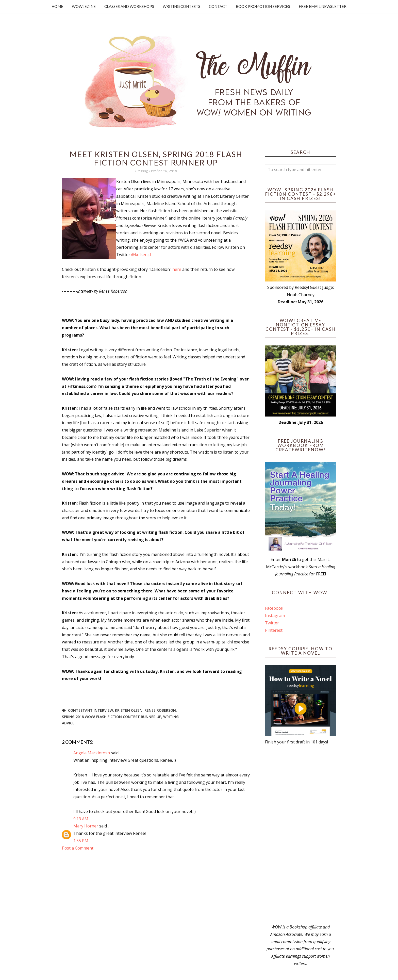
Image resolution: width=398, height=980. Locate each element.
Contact (218, 6)
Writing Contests (181, 6)
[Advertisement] (301, 835)
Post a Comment (78, 848)
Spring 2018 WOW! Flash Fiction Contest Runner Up (112, 717)
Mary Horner (86, 826)
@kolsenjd (141, 255)
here (177, 269)
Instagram (275, 616)
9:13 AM (81, 819)
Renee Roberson (160, 710)
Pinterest (274, 630)
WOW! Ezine (84, 6)
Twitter (272, 623)
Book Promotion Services (263, 6)
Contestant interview (90, 710)
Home (57, 6)
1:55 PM (81, 841)
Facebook (274, 608)
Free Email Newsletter (323, 6)
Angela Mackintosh (92, 753)
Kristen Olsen (129, 710)
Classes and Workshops (129, 6)
